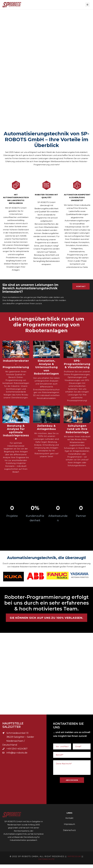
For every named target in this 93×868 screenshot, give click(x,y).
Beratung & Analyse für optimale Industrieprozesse (16, 436)
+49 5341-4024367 (17, 752)
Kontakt (69, 821)
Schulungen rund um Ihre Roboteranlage (77, 433)
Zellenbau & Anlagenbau (46, 431)
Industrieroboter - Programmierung (16, 367)
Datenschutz (69, 834)
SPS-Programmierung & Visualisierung (77, 367)
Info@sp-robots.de (17, 756)
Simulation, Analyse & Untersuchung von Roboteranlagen (46, 371)
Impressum (69, 828)
